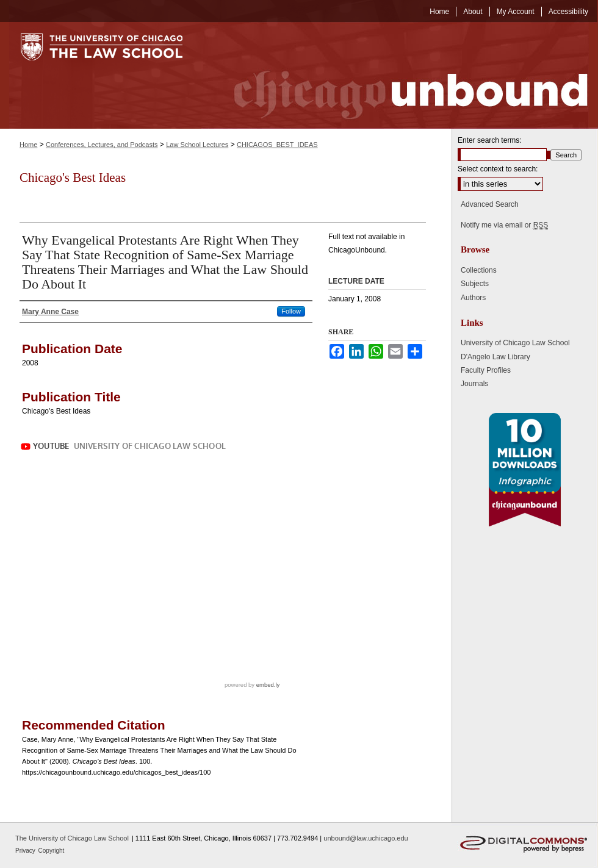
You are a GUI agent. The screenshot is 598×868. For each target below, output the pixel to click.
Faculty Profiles (486, 370)
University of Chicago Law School (515, 343)
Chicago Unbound (400, 75)
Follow (291, 311)
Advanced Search (490, 204)
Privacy (26, 851)
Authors (473, 298)
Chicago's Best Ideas (73, 178)
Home (28, 145)
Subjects (475, 284)
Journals (474, 384)
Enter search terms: (490, 140)
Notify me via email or (504, 225)
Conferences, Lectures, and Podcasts (102, 145)
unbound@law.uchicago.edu (366, 838)
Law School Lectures (197, 145)
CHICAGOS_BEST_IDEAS (277, 145)
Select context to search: (498, 169)
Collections (479, 270)
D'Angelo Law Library (495, 357)
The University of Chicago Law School (72, 838)
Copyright (52, 851)
